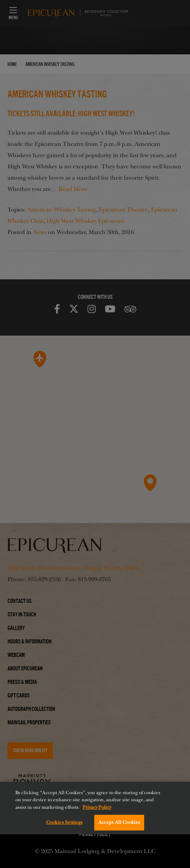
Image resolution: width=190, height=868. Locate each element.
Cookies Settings (64, 822)
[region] (95, 808)
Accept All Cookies (119, 822)
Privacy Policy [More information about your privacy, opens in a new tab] (97, 807)
